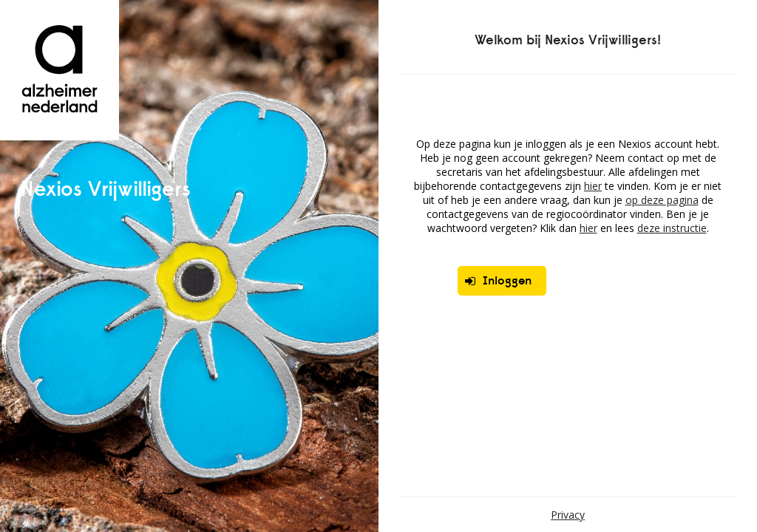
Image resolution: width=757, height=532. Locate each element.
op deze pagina (662, 200)
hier (593, 186)
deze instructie (672, 228)
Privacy (568, 515)
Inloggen (498, 280)
